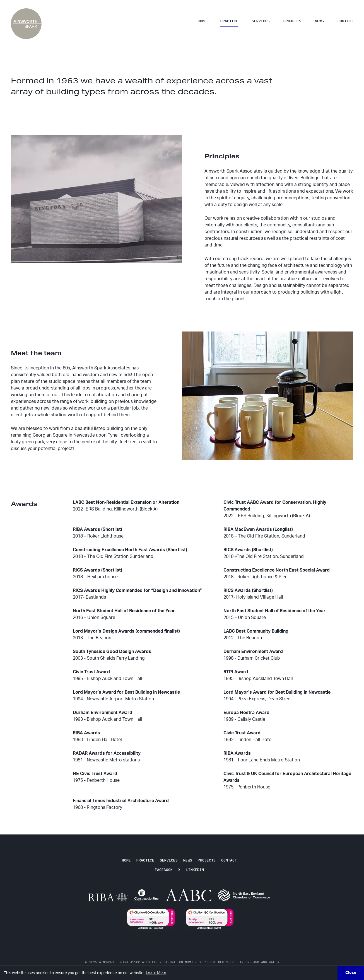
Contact (345, 21)
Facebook (164, 870)
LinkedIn (195, 870)
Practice (229, 21)
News (319, 21)
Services (261, 21)
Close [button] (351, 973)
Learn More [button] (156, 973)
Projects (292, 21)
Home (202, 21)
